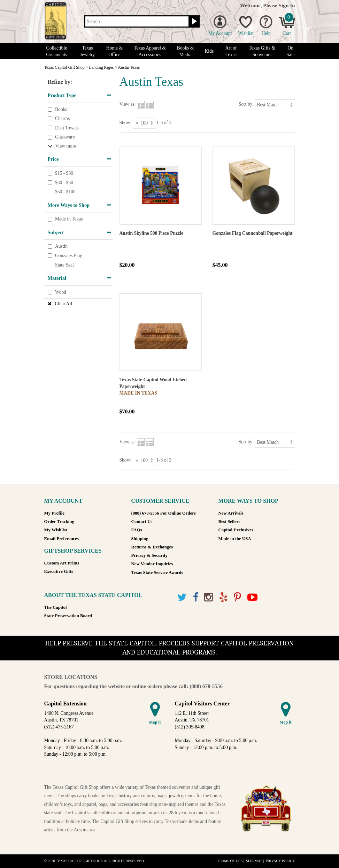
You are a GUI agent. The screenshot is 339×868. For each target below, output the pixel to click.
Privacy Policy (280, 861)
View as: (128, 104)
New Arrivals (231, 513)
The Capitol (56, 607)
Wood (61, 292)
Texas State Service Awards (157, 573)
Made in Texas (69, 219)
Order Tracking (59, 522)
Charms (62, 118)
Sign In (287, 5)
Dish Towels (67, 128)
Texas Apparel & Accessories (150, 51)
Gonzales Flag (69, 256)
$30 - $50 (64, 183)
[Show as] (144, 123)
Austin (61, 246)
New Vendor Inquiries (152, 564)
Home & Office (114, 51)
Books (61, 109)
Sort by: (246, 104)
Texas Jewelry (87, 51)
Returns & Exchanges (152, 547)
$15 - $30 (64, 173)
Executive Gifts (59, 571)
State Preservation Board (68, 616)
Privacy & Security (149, 555)
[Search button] (194, 22)
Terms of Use (230, 861)
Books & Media (186, 51)
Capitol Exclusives (236, 530)
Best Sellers (229, 522)
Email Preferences (61, 539)
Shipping (140, 539)
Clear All (64, 304)
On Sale (290, 51)
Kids (209, 51)
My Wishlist (56, 530)
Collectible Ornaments (57, 51)
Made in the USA (235, 539)
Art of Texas (231, 51)
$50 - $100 (65, 192)
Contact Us (142, 522)
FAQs (137, 530)
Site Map (254, 861)
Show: (126, 123)
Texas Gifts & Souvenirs (262, 51)
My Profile (54, 513)
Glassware (65, 137)
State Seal (64, 265)
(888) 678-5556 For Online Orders (164, 513)
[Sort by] (275, 105)
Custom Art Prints (62, 563)
